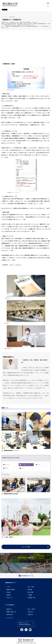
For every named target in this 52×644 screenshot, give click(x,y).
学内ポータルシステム (25, 624)
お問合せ (9, 592)
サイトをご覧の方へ (10, 605)
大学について (10, 598)
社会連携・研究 (31, 598)
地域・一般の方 (31, 609)
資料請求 (9, 595)
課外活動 (30, 589)
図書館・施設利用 (11, 589)
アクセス (9, 587)
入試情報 (30, 595)
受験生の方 (9, 609)
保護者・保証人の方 (11, 612)
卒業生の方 (30, 614)
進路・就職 (30, 592)
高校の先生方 (10, 614)
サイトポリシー (10, 618)
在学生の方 (30, 612)
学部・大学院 (31, 587)
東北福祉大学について (10, 583)
